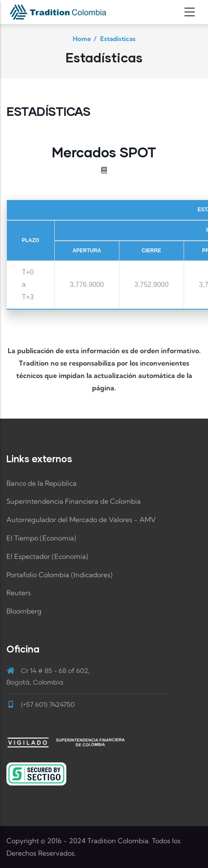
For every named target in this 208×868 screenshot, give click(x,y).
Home (82, 39)
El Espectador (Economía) (47, 556)
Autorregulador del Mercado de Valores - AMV (81, 520)
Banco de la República (42, 483)
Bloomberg (24, 611)
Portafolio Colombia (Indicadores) (59, 575)
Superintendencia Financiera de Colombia (74, 501)
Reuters (19, 593)
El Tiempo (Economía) (41, 538)
